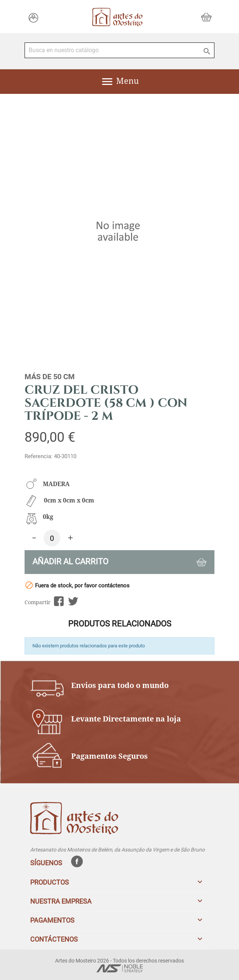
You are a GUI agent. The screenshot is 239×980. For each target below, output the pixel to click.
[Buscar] (119, 50)
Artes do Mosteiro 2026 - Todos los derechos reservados (119, 961)
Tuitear (73, 601)
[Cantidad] (52, 538)
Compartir (59, 601)
